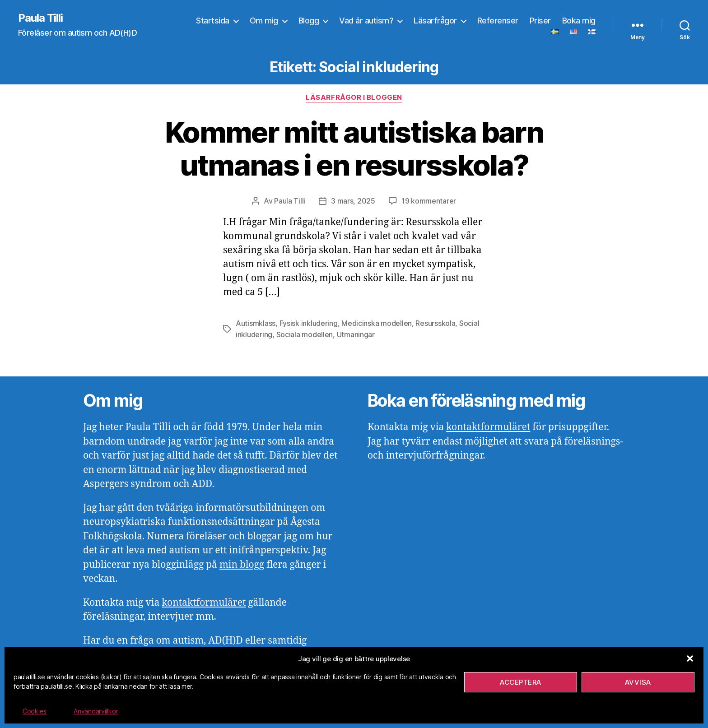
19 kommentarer (429, 201)
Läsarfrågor (435, 21)
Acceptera (521, 682)
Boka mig (579, 21)
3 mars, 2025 (353, 201)
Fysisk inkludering (309, 323)
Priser (540, 21)
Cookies (35, 711)
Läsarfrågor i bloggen (354, 97)
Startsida (213, 21)
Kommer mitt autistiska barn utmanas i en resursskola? (354, 148)
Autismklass (256, 323)
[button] (690, 658)
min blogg (242, 563)
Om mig (264, 21)
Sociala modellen (305, 334)
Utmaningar (356, 334)
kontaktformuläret (204, 601)
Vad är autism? (366, 21)
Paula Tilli (40, 18)
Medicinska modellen (377, 323)
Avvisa (638, 682)
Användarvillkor (96, 711)
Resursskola (435, 323)
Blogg (309, 21)
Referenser (498, 21)
